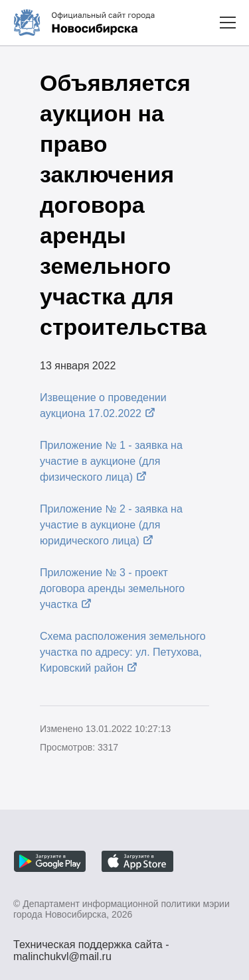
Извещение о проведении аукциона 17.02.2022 (103, 405)
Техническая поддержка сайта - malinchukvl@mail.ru (91, 946)
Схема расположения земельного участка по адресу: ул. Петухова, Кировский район (123, 652)
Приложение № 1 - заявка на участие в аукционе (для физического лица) (111, 461)
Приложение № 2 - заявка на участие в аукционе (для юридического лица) (111, 525)
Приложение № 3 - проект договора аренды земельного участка (112, 588)
